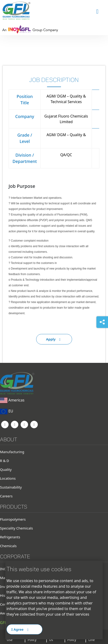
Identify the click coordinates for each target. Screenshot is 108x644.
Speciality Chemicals (16, 528)
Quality (6, 469)
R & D (5, 461)
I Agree (21, 629)
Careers (6, 496)
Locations (8, 478)
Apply (54, 339)
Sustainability (11, 487)
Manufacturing (12, 452)
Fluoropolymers (13, 519)
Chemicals (8, 546)
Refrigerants (10, 537)
